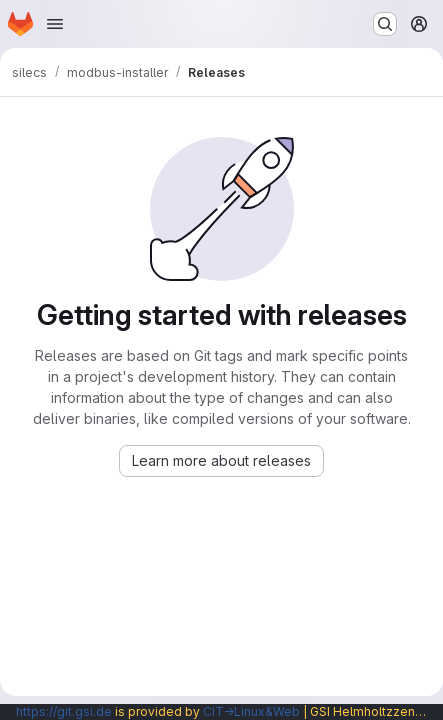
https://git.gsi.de (64, 711)
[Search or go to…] (385, 24)
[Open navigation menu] (55, 24)
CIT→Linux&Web (251, 711)
